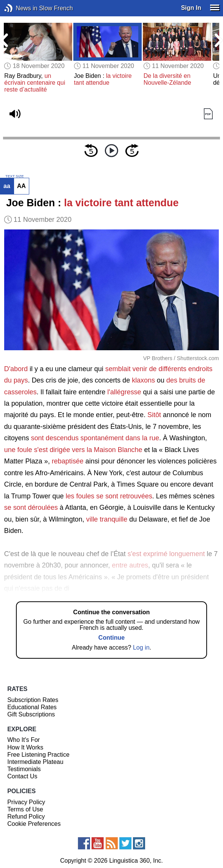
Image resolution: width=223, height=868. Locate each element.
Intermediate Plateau (35, 762)
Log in (141, 647)
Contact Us (22, 776)
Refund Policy (26, 817)
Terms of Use (25, 809)
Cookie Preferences (34, 824)
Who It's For (24, 740)
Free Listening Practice (38, 755)
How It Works (25, 747)
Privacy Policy (26, 802)
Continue (111, 638)
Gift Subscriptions (31, 714)
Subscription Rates (33, 700)
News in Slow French (20, 8)
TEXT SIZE (14, 176)
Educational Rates (32, 707)
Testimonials (24, 769)
